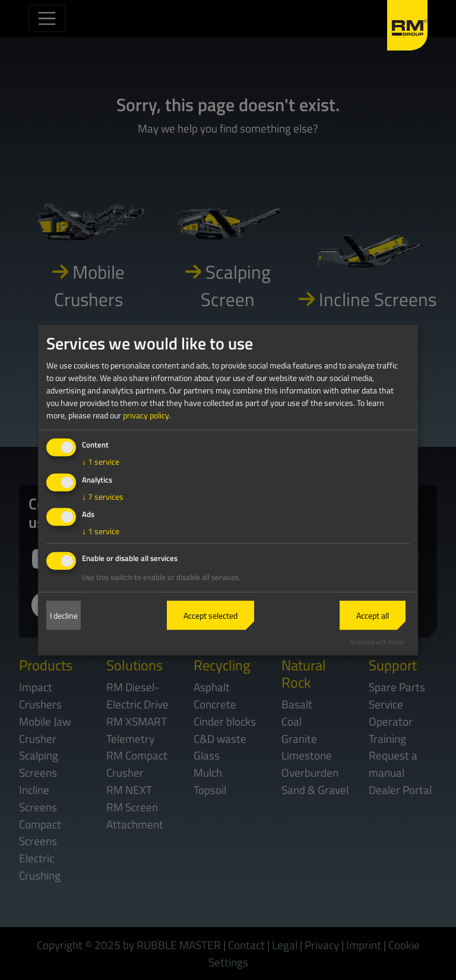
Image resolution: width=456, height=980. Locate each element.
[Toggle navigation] (47, 18)
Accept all (373, 615)
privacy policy (146, 415)
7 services (103, 496)
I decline (64, 615)
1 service (101, 461)
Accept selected (210, 615)
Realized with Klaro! (377, 642)
